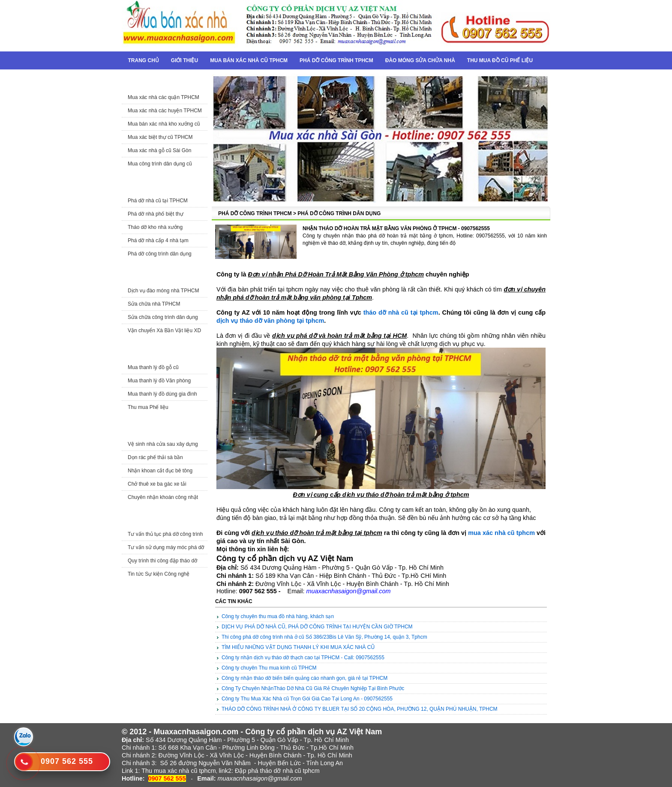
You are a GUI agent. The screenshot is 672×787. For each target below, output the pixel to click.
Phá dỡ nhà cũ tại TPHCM (158, 201)
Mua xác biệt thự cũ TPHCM (160, 137)
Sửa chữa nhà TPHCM (154, 304)
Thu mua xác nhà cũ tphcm (179, 771)
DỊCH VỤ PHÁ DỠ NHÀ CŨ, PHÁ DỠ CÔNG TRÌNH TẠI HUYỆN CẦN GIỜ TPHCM (317, 627)
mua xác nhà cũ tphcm (501, 533)
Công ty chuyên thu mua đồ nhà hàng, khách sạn (278, 616)
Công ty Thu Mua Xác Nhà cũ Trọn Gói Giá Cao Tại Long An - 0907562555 (307, 699)
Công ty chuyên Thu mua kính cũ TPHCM (269, 668)
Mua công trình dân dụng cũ (160, 164)
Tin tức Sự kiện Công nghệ (159, 574)
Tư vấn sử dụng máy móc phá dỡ (166, 547)
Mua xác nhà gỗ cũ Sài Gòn (159, 150)
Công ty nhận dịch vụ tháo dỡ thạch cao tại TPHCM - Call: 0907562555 (303, 658)
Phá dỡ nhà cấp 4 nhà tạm (158, 240)
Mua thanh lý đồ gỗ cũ (153, 367)
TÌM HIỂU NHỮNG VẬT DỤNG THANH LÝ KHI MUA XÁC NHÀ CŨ (298, 647)
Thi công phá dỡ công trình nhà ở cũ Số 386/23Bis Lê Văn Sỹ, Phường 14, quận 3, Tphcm (324, 637)
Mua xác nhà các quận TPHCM (163, 97)
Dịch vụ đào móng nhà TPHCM (163, 291)
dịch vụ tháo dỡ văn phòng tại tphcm (270, 321)
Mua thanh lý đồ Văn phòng (159, 381)
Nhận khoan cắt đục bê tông (160, 471)
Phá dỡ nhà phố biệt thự (156, 214)
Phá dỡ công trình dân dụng (160, 254)
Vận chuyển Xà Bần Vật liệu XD (164, 330)
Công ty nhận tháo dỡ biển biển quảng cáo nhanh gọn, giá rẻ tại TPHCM (304, 678)
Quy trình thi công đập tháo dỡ (162, 561)
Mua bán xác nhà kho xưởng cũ (164, 124)
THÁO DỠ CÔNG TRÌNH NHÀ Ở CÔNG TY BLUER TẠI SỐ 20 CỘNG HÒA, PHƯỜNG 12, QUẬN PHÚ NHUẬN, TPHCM (360, 709)
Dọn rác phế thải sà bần (155, 457)
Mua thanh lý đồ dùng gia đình (162, 394)
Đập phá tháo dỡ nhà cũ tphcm (277, 771)
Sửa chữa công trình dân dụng (163, 317)
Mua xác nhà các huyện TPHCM (165, 111)
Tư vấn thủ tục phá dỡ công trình (165, 534)
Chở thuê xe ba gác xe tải (157, 484)
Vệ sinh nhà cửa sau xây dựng (163, 444)
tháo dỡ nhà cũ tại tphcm (401, 312)
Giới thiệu (184, 60)
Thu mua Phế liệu (148, 407)
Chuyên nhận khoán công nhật (163, 497)
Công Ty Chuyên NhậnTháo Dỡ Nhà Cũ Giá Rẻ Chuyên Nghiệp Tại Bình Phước (313, 688)
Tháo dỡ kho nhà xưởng (155, 227)
